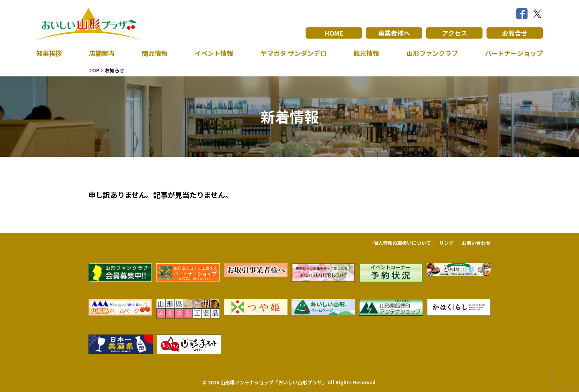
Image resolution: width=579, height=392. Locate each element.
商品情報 (155, 53)
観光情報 (366, 53)
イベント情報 (214, 53)
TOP (94, 70)
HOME (334, 33)
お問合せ (515, 33)
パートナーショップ (514, 53)
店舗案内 (102, 53)
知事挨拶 (49, 53)
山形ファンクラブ (432, 53)
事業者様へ (394, 33)
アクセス (455, 33)
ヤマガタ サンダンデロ (294, 53)
